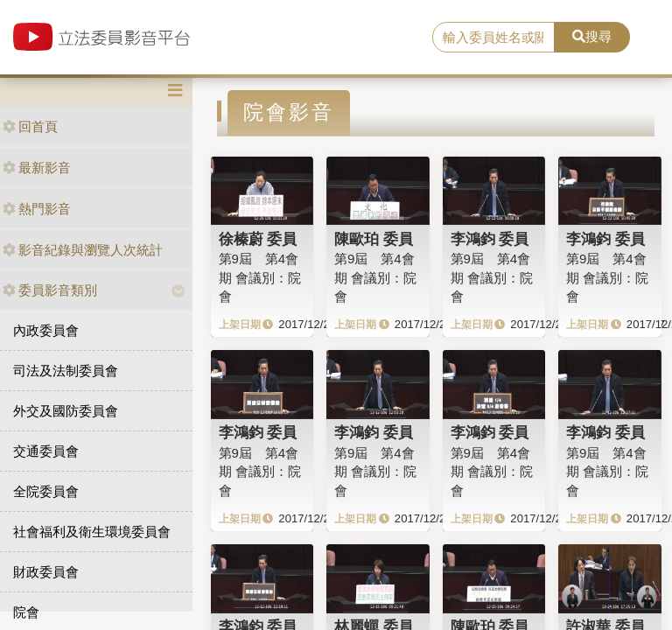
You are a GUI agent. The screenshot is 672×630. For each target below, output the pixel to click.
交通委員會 (46, 451)
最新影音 (37, 168)
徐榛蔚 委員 (258, 239)
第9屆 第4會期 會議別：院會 (260, 277)
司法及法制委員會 (66, 371)
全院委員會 (46, 491)
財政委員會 (46, 572)
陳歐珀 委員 (374, 239)
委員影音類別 (50, 290)
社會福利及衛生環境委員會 (92, 532)
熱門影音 (37, 209)
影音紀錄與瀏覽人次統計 (83, 250)
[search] (493, 38)
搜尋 (592, 36)
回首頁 (30, 126)
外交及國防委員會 (66, 411)
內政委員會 (46, 330)
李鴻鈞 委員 (490, 239)
